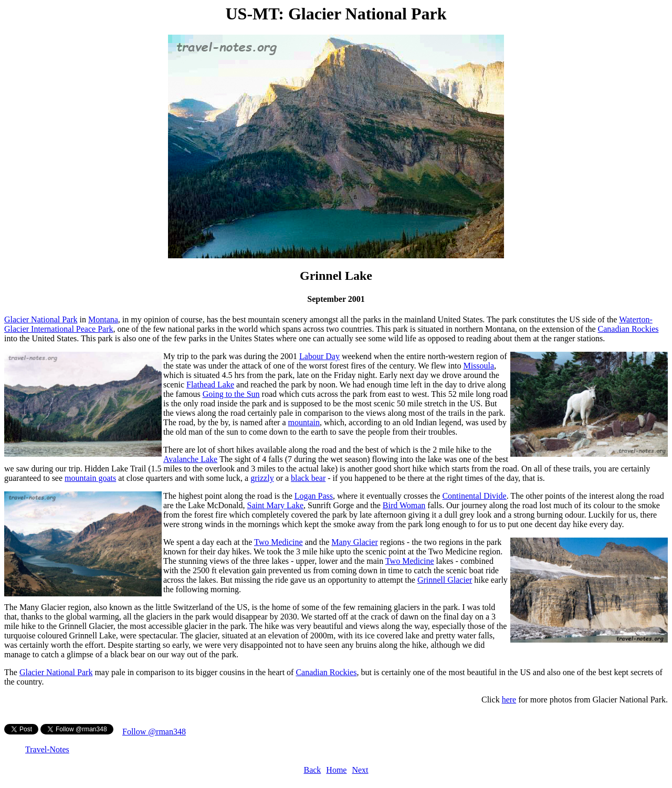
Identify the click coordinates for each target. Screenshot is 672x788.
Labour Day (319, 356)
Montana (103, 319)
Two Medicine (279, 542)
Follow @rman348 (154, 732)
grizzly (262, 478)
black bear (308, 478)
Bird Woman (404, 505)
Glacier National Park (41, 319)
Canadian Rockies (628, 329)
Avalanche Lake (190, 459)
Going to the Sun (231, 394)
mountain (304, 422)
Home (336, 770)
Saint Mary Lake (275, 505)
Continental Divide (474, 496)
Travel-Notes (47, 749)
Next (360, 770)
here (509, 700)
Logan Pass (314, 496)
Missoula (479, 366)
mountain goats (90, 478)
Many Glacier (354, 542)
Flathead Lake (210, 385)
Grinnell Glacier (445, 580)
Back (312, 770)
